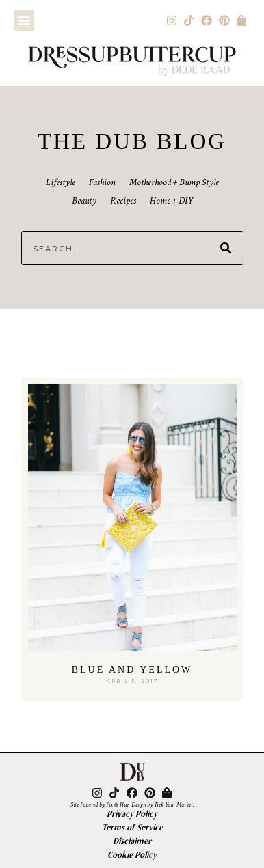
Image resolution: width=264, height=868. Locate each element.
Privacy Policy (132, 813)
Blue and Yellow (132, 670)
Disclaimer (132, 841)
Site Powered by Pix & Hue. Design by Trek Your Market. (132, 804)
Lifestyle (61, 182)
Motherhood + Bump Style (174, 182)
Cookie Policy (132, 854)
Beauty (84, 201)
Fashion (102, 182)
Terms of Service (132, 827)
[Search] (226, 248)
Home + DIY (171, 201)
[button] (24, 20)
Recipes (123, 201)
